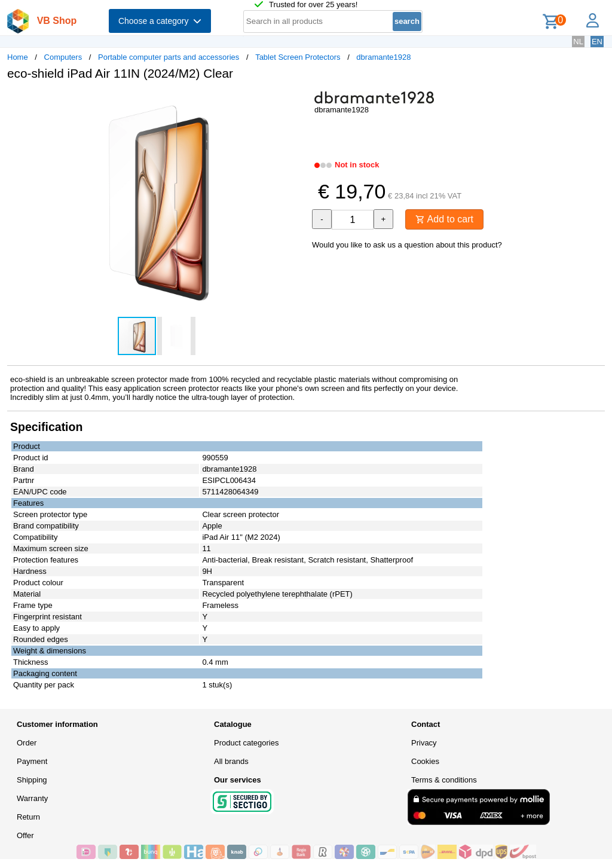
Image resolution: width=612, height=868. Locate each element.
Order (27, 743)
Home (18, 57)
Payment (32, 761)
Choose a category (160, 21)
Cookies (425, 761)
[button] (295, 102)
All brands (231, 761)
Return (28, 817)
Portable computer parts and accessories (169, 57)
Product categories (246, 743)
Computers (63, 57)
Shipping (32, 780)
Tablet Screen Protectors (298, 57)
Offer (25, 835)
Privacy (424, 743)
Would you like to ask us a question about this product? (407, 245)
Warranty (32, 798)
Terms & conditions (444, 780)
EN (597, 42)
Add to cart (444, 219)
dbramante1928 (383, 57)
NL (578, 42)
